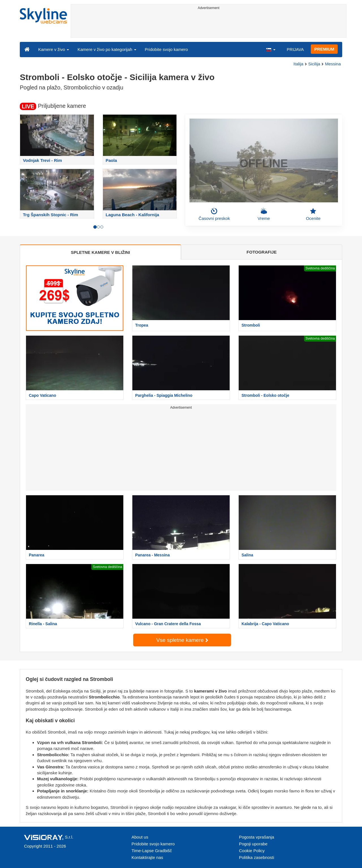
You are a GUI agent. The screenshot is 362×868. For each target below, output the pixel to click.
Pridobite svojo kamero (166, 49)
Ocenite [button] (313, 214)
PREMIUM (324, 49)
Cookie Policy (252, 851)
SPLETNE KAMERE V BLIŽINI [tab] (100, 252)
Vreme (264, 214)
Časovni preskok (214, 214)
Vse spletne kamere (182, 640)
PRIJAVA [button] (295, 49)
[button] (271, 49)
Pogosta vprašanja (257, 837)
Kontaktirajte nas (147, 857)
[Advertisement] (209, 25)
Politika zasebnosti (257, 857)
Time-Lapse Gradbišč (152, 851)
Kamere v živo (54, 49)
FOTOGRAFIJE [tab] (262, 252)
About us (140, 837)
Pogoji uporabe (253, 844)
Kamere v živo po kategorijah (107, 49)
